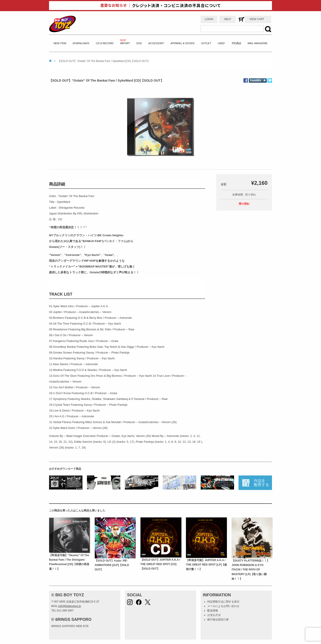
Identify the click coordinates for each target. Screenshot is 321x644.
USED (221, 43)
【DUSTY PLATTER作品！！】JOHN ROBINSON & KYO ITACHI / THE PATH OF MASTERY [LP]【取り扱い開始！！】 (251, 570)
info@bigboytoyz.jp (70, 606)
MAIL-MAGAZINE (258, 43)
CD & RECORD (105, 43)
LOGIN (209, 19)
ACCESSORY (156, 43)
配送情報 (213, 611)
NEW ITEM (60, 43)
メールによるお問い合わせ (223, 606)
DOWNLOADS (81, 43)
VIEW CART (257, 19)
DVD (139, 43)
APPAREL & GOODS (182, 43)
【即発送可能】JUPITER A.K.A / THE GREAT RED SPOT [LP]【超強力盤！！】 (206, 565)
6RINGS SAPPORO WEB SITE (70, 626)
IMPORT (125, 43)
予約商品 (236, 43)
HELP (227, 19)
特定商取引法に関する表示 (223, 602)
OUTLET (206, 43)
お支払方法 (214, 615)
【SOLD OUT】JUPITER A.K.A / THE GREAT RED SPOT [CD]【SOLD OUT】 (160, 564)
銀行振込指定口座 (218, 619)
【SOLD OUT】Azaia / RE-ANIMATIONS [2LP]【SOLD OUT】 (112, 565)
